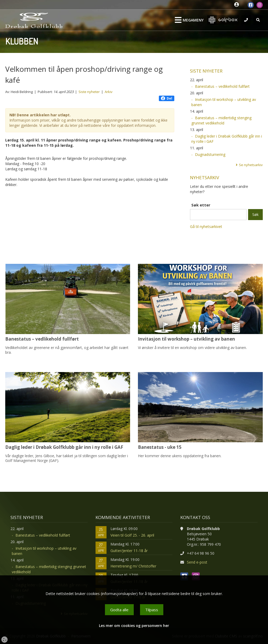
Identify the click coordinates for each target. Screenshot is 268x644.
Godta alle (119, 610)
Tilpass (152, 610)
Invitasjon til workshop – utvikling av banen (224, 102)
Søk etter (201, 205)
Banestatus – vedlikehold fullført (222, 86)
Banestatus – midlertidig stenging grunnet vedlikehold (221, 120)
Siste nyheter (89, 92)
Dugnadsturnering (210, 154)
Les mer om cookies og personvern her (134, 626)
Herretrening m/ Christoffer (133, 566)
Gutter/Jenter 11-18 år (129, 551)
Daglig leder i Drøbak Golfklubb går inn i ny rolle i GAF (227, 139)
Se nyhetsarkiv (251, 165)
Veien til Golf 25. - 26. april (132, 535)
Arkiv (109, 92)
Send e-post (197, 562)
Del (167, 98)
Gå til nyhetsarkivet (206, 227)
